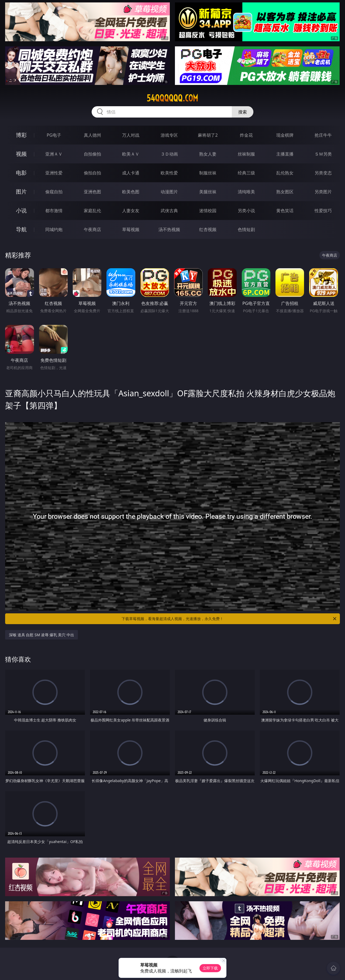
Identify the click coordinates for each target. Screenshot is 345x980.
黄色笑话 (285, 211)
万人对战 (131, 135)
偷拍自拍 (92, 173)
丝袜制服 (246, 154)
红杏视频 (208, 229)
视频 (21, 154)
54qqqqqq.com (172, 98)
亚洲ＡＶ (54, 154)
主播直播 (285, 154)
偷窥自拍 (54, 192)
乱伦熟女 (285, 173)
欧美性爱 (169, 173)
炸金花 (246, 135)
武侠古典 (169, 211)
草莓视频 (131, 229)
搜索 (243, 112)
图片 (21, 192)
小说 (21, 210)
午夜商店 (92, 229)
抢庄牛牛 (323, 135)
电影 (21, 173)
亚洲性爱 (54, 173)
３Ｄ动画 (169, 154)
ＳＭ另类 (323, 154)
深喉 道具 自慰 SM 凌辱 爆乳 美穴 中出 (42, 635)
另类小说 (246, 211)
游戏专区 (169, 135)
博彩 (21, 135)
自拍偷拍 (92, 154)
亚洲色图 (92, 192)
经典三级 (246, 173)
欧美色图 (131, 192)
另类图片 (323, 192)
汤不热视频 (169, 229)
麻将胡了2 (208, 135)
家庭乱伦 (92, 211)
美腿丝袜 (208, 192)
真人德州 (92, 135)
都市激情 (54, 211)
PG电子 (54, 135)
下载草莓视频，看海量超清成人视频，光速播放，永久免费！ (229, 619)
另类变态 (323, 173)
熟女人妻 (208, 154)
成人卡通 (131, 173)
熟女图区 (285, 192)
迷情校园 (208, 211)
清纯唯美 (246, 192)
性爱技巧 (323, 211)
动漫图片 (169, 192)
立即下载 (210, 968)
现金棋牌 (285, 135)
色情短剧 (246, 229)
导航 (21, 229)
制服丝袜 (208, 173)
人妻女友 (131, 211)
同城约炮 (54, 229)
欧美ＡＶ (131, 154)
